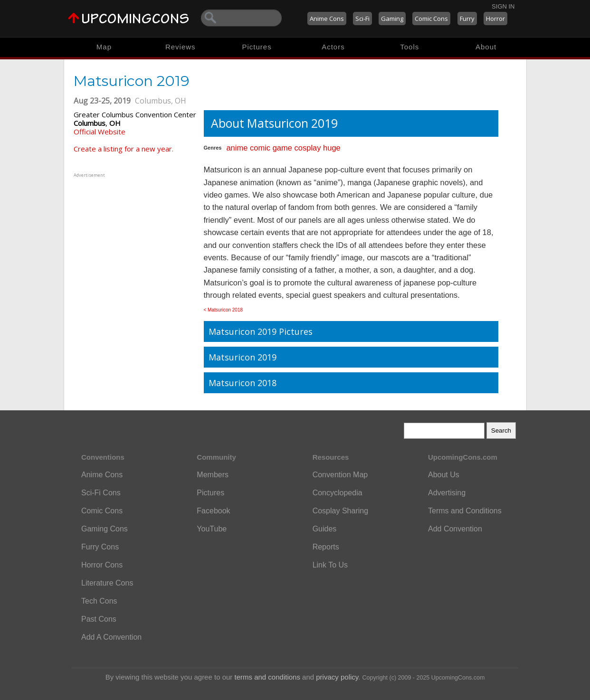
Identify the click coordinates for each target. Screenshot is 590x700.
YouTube (212, 529)
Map (104, 47)
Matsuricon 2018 (243, 383)
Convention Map (340, 475)
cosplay (308, 148)
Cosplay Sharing (340, 511)
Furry (467, 19)
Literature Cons (107, 583)
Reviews (181, 47)
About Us (444, 475)
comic (260, 148)
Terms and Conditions (465, 511)
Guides (325, 529)
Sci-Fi (362, 19)
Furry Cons (100, 547)
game (282, 148)
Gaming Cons (105, 529)
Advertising (447, 493)
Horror (495, 19)
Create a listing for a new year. (124, 149)
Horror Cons (102, 565)
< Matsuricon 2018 (224, 310)
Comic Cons (431, 19)
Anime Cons (327, 19)
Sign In (503, 6)
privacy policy (337, 677)
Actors (333, 47)
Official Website (100, 132)
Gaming (392, 19)
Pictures (257, 47)
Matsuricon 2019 (243, 357)
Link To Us (330, 565)
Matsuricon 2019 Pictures (261, 331)
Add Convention (455, 529)
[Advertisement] (133, 239)
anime (237, 148)
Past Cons (99, 619)
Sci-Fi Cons (101, 493)
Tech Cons (99, 601)
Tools (409, 47)
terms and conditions (267, 677)
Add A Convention (111, 637)
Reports (326, 547)
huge (332, 148)
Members (213, 475)
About (486, 47)
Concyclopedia (338, 493)
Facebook (213, 511)
